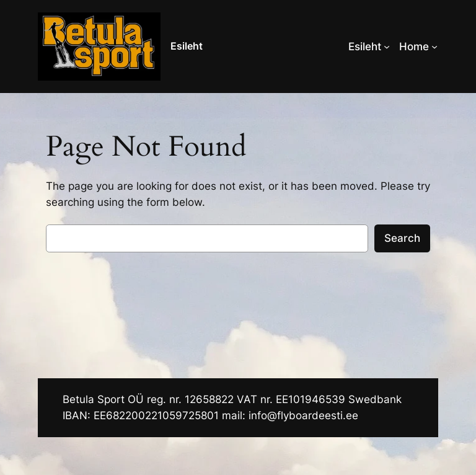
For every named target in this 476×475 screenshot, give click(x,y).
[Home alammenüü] (434, 47)
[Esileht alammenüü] (387, 47)
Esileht (187, 46)
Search (402, 238)
